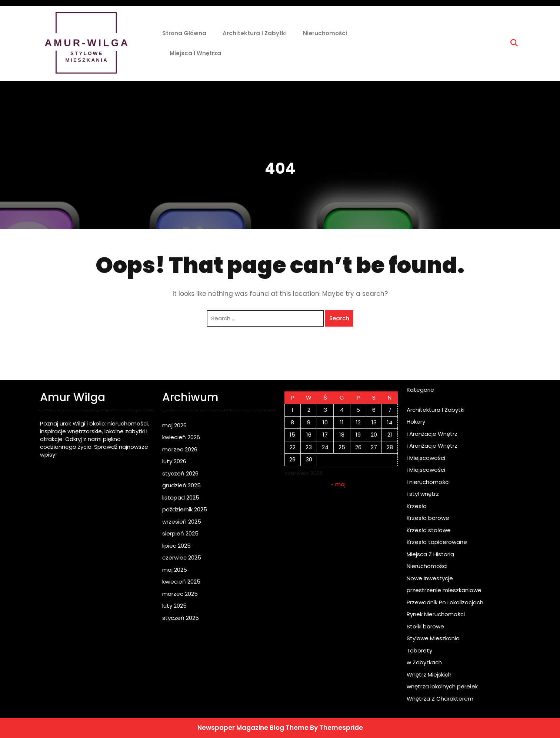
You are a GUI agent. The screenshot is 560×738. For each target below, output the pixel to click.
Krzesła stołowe (429, 530)
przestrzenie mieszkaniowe (444, 590)
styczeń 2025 (181, 618)
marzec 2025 (180, 594)
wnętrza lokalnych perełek (442, 686)
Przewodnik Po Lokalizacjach (445, 602)
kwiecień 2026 (181, 437)
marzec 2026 (180, 449)
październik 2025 (185, 509)
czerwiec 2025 (182, 557)
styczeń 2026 (180, 473)
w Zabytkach (424, 662)
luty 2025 (174, 606)
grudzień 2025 (181, 485)
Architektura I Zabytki (255, 33)
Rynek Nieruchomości (436, 614)
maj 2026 (174, 425)
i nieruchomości (428, 482)
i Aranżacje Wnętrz (432, 434)
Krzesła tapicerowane (437, 542)
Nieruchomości (325, 33)
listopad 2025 (181, 497)
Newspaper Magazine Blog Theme (253, 728)
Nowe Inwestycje (430, 578)
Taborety (419, 650)
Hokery (416, 422)
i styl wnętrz (423, 494)
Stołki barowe (425, 626)
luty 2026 (174, 461)
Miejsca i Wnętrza (195, 53)
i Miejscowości (426, 458)
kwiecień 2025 (181, 582)
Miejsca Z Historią (430, 554)
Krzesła (417, 506)
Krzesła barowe (428, 518)
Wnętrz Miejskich (429, 674)
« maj (338, 484)
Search (339, 318)
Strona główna (184, 33)
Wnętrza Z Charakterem (440, 699)
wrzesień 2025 (182, 522)
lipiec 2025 (176, 546)
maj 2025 (175, 570)
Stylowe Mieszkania (433, 638)
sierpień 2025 (180, 533)
